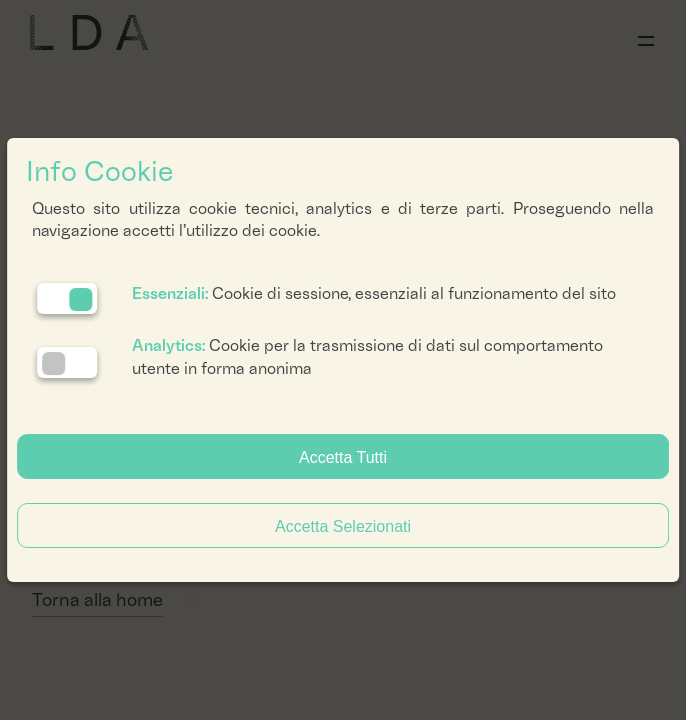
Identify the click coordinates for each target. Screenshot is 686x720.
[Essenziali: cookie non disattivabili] (67, 298)
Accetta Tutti (343, 457)
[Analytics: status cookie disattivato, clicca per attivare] (67, 362)
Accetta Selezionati (343, 526)
